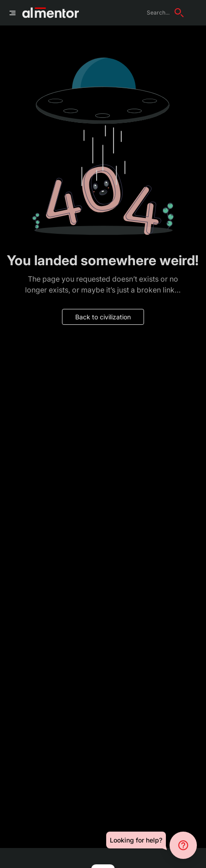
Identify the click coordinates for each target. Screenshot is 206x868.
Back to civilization (103, 317)
